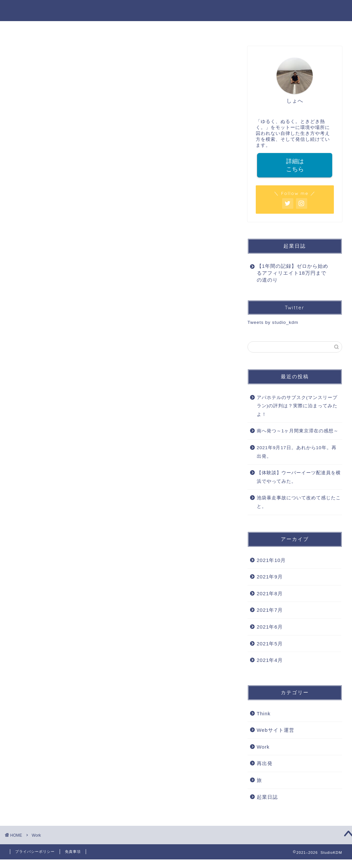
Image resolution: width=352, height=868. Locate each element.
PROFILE (136, 29)
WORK (173, 29)
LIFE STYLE (212, 29)
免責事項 (73, 852)
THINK (252, 29)
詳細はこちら (295, 165)
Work (263, 747)
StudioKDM (176, 11)
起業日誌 (267, 797)
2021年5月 (270, 644)
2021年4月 (270, 660)
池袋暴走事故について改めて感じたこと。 (299, 502)
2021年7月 (270, 610)
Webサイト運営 (276, 730)
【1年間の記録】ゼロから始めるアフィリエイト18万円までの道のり (293, 273)
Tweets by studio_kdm (273, 322)
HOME (100, 29)
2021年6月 (270, 627)
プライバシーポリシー (35, 852)
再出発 (265, 763)
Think (264, 713)
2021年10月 (271, 560)
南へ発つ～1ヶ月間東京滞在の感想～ (298, 431)
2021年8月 (270, 593)
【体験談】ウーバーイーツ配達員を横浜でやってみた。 (299, 477)
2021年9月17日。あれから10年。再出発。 (297, 452)
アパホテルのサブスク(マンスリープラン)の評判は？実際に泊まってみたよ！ (297, 406)
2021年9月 (270, 577)
